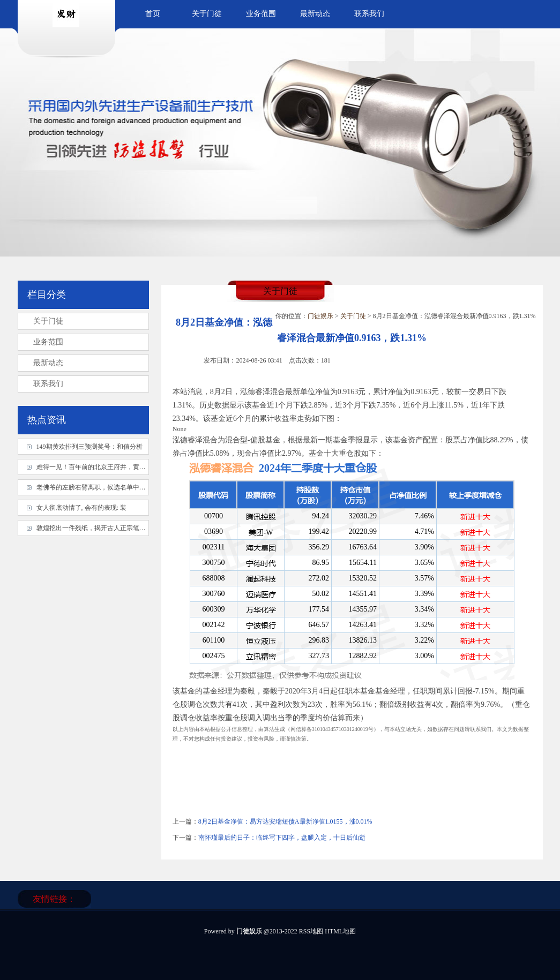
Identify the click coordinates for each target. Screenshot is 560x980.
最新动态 (315, 14)
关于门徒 (207, 14)
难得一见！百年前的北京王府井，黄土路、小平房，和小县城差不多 (133, 467)
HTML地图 (340, 931)
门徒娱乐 (320, 316)
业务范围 (261, 14)
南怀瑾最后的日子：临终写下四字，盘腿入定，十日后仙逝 (282, 838)
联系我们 (369, 14)
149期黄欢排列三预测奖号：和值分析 (89, 447)
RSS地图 (311, 931)
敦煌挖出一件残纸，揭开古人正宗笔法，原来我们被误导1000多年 (130, 528)
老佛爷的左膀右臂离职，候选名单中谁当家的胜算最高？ (117, 487)
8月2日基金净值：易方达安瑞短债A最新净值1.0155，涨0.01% (285, 821)
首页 (153, 14)
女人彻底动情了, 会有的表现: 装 (81, 508)
